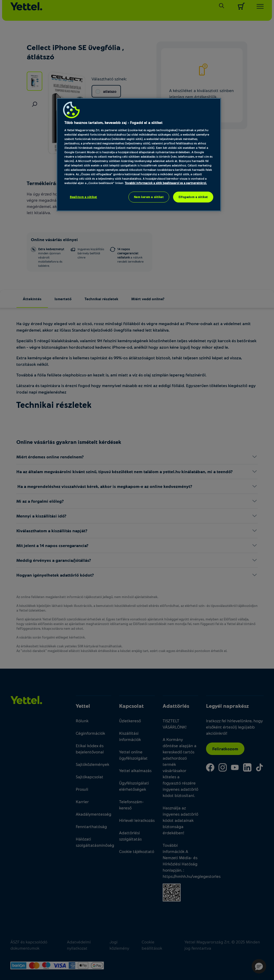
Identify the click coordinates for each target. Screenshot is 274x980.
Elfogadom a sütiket (193, 197)
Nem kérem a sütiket (149, 197)
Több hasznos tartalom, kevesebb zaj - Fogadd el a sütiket (113, 122)
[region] (139, 155)
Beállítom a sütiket (83, 197)
